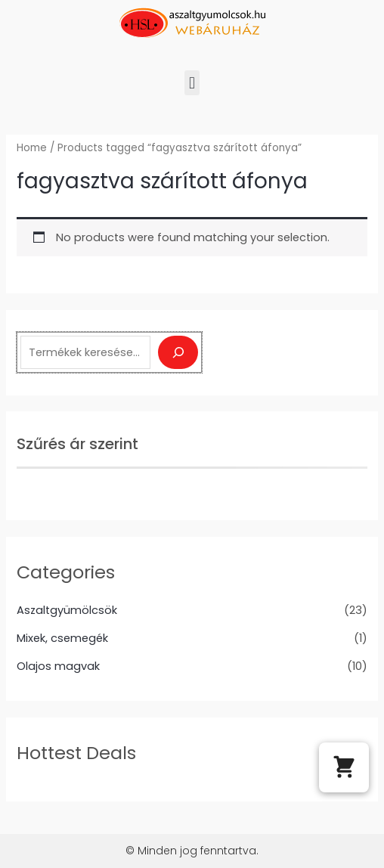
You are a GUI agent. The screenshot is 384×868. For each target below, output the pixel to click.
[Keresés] (178, 352)
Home (32, 148)
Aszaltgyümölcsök (67, 610)
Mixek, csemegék (62, 638)
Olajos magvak (58, 666)
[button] (192, 83)
